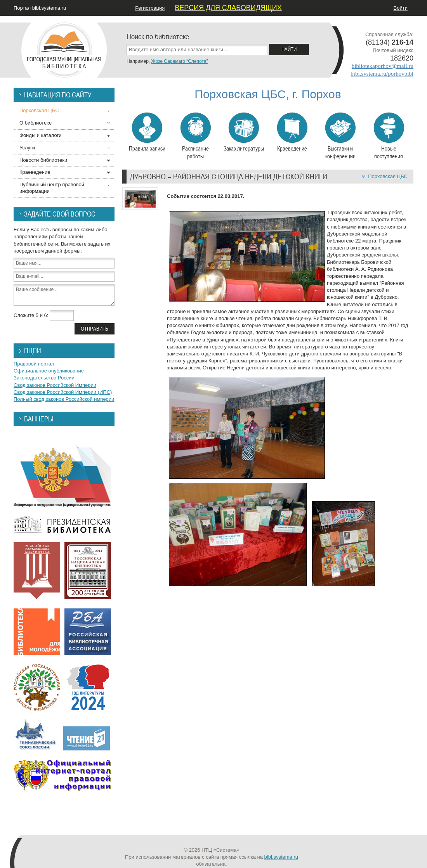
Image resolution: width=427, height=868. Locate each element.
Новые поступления (389, 136)
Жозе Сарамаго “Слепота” (179, 61)
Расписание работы (195, 136)
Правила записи (147, 132)
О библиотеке (36, 123)
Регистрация (150, 8)
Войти (401, 8)
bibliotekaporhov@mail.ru (383, 66)
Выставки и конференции (340, 136)
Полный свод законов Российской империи (64, 399)
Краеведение (292, 132)
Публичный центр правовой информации (52, 188)
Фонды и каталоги (41, 135)
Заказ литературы (244, 132)
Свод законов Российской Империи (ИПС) (63, 392)
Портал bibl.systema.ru (40, 8)
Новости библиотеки (43, 160)
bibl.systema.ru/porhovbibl (382, 74)
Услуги (27, 148)
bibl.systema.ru (281, 857)
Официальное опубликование (49, 371)
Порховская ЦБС (388, 176)
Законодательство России (44, 378)
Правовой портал (34, 364)
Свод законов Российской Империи (55, 385)
